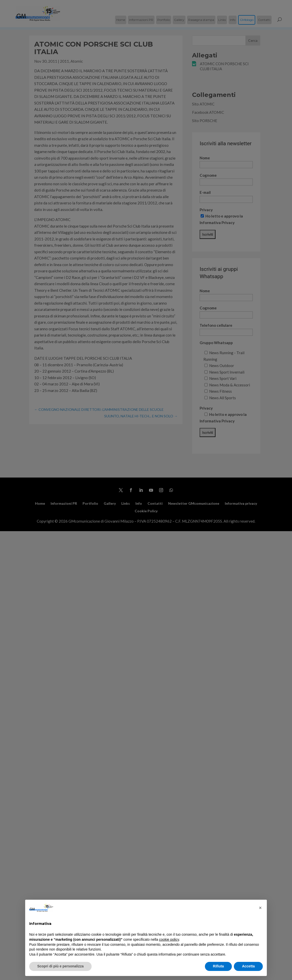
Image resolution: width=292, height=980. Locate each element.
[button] (260, 908)
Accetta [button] (248, 966)
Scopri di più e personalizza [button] (60, 966)
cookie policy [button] (169, 939)
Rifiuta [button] (218, 966)
